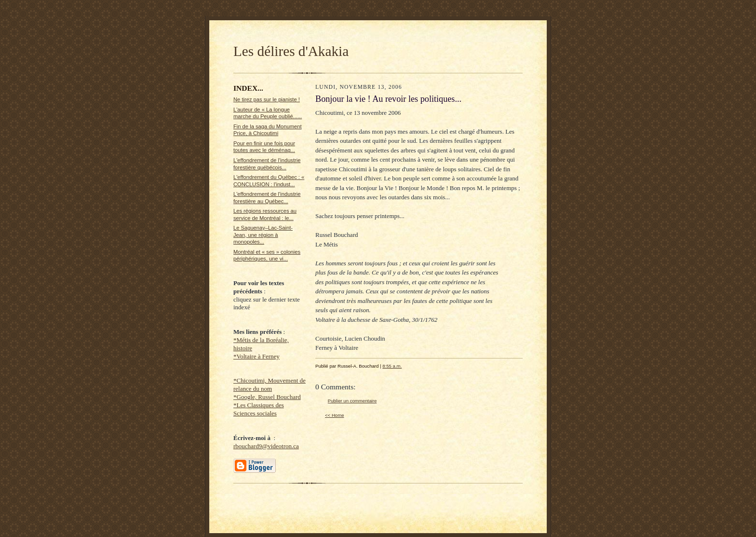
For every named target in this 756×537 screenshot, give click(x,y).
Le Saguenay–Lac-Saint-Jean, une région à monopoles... (263, 235)
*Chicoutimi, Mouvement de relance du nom (270, 385)
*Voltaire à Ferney (256, 356)
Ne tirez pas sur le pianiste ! (267, 99)
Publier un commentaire (352, 401)
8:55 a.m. (392, 366)
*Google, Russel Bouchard (267, 397)
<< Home (335, 415)
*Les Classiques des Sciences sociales (259, 409)
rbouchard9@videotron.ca (266, 446)
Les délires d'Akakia (291, 51)
